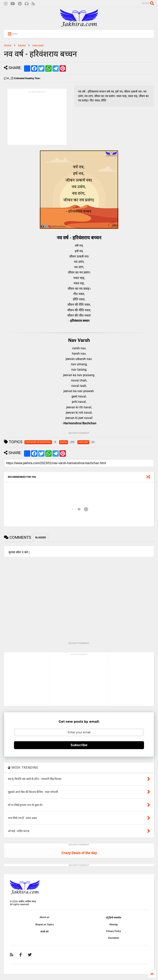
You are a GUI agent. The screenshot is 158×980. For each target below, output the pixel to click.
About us (44, 917)
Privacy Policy (114, 931)
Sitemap (114, 925)
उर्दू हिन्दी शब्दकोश (113, 918)
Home (8, 45)
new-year (38, 45)
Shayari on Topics (45, 925)
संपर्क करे (44, 932)
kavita (22, 45)
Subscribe (79, 745)
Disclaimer (114, 938)
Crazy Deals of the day (79, 853)
